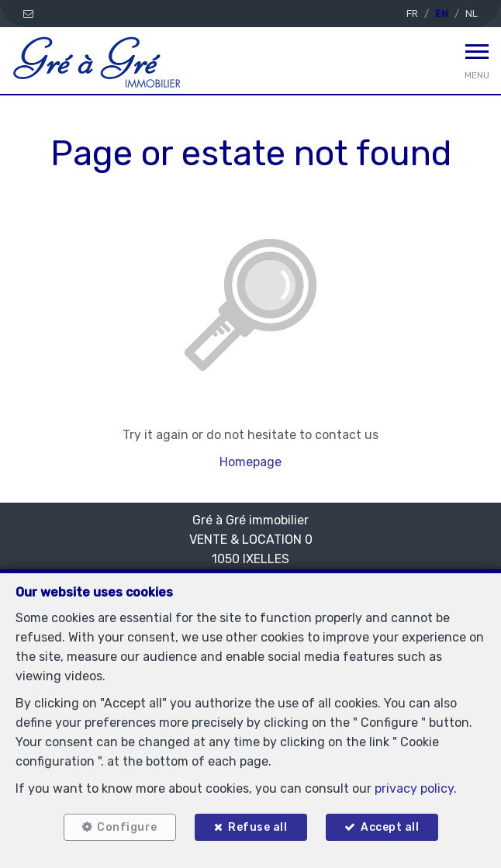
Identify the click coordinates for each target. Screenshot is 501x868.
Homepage (250, 462)
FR (412, 14)
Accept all (390, 827)
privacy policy (414, 788)
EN (442, 14)
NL (472, 14)
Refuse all (257, 827)
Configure (127, 827)
